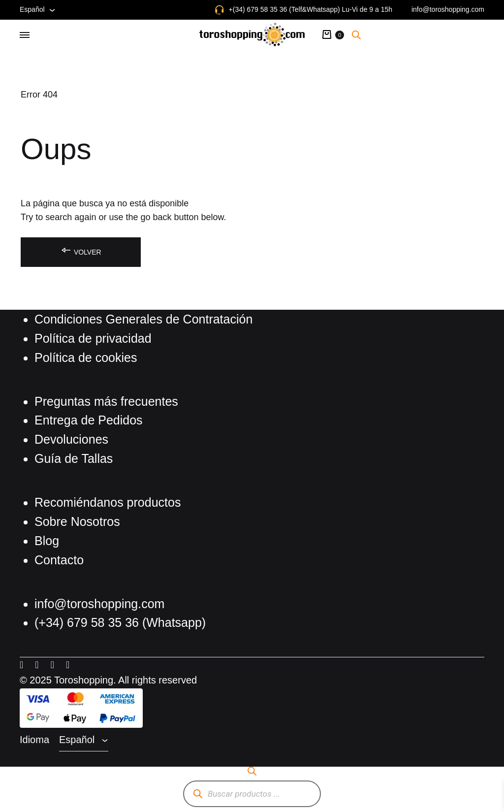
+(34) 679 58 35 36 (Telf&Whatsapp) (284, 9)
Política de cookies (86, 357)
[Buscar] (198, 794)
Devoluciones (71, 439)
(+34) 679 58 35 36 (88, 622)
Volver (81, 250)
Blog (47, 541)
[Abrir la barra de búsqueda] (356, 34)
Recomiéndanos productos (108, 502)
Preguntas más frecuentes (106, 401)
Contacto (59, 560)
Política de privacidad (93, 338)
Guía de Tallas (74, 458)
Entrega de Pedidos (89, 420)
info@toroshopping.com (448, 9)
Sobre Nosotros (77, 521)
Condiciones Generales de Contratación (143, 319)
